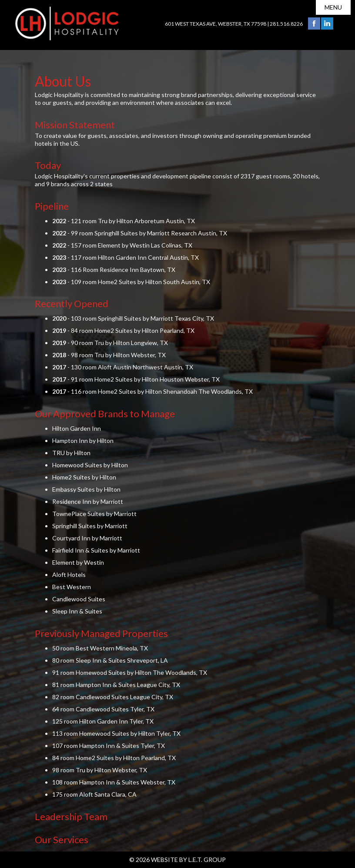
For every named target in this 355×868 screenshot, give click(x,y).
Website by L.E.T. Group (188, 860)
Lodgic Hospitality (67, 23)
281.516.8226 (286, 24)
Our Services (62, 840)
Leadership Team (71, 816)
